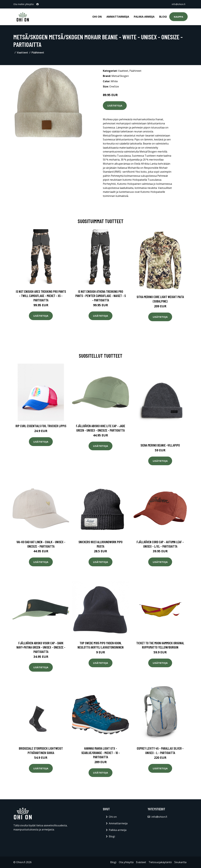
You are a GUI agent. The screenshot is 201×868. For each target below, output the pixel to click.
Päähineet (38, 53)
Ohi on (97, 17)
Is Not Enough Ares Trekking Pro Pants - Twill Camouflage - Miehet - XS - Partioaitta (41, 296)
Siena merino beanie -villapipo (160, 445)
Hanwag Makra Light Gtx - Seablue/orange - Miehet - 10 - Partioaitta (101, 753)
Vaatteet (22, 53)
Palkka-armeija (144, 17)
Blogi (163, 17)
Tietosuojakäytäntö (160, 862)
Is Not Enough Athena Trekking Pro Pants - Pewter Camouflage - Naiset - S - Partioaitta (101, 296)
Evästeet (141, 862)
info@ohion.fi (178, 4)
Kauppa (178, 17)
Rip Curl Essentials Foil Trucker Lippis (41, 426)
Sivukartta (180, 862)
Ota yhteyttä (126, 862)
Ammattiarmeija (118, 17)
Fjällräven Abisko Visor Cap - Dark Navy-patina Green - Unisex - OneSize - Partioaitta (41, 647)
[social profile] (38, 4)
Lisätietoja (115, 105)
